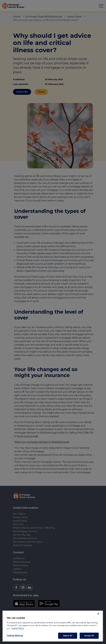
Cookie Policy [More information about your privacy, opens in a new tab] (17, 628)
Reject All (68, 636)
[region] (53, 626)
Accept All (89, 636)
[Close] (98, 614)
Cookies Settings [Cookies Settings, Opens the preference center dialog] (15, 635)
